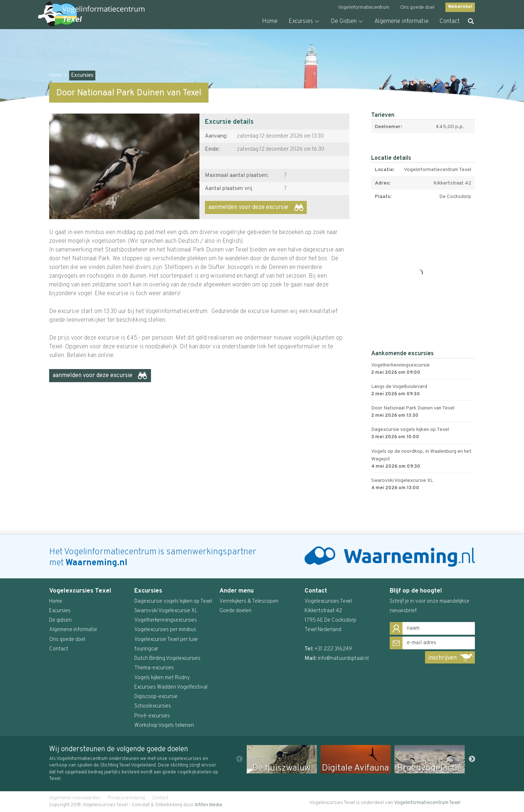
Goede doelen (235, 611)
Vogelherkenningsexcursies (166, 620)
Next (472, 759)
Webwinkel (460, 7)
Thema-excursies (154, 668)
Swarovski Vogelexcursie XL (166, 611)
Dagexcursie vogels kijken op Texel (173, 601)
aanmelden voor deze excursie (248, 207)
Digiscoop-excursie (156, 697)
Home (270, 21)
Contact (450, 21)
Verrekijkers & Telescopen (249, 601)
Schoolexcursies (153, 706)
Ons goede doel (417, 8)
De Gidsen (344, 21)
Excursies (301, 21)
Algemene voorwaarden (75, 798)
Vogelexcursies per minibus (165, 630)
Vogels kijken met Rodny (162, 678)
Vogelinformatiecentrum (364, 8)
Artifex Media (208, 805)
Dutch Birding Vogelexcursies (167, 659)
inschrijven (442, 658)
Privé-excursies (152, 716)
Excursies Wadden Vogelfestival (171, 687)
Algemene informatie (402, 21)
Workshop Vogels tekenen (164, 726)
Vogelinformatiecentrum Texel (427, 803)
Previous (239, 759)
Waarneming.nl (96, 563)
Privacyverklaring (126, 798)
